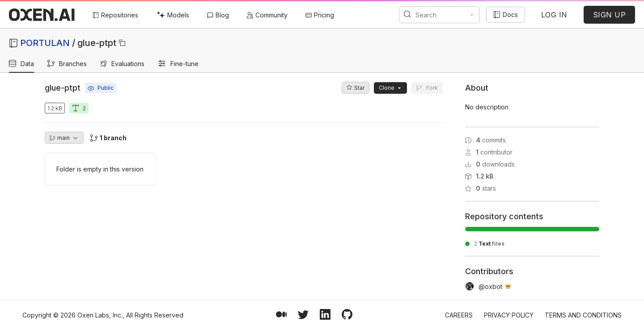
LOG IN (554, 15)
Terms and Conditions (583, 315)
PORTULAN (45, 43)
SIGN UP (610, 15)
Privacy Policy (509, 315)
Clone (390, 88)
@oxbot (490, 286)
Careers (459, 315)
